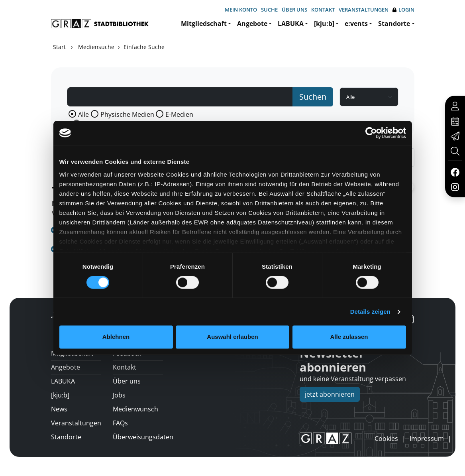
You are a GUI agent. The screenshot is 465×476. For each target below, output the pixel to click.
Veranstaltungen (364, 10)
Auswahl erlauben (232, 337)
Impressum (427, 439)
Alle (83, 114)
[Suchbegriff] (180, 97)
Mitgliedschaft (204, 24)
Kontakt (323, 10)
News (59, 409)
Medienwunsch (135, 409)
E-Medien (179, 114)
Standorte (394, 24)
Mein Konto (241, 10)
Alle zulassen (349, 337)
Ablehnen (116, 337)
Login (403, 10)
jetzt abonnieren (330, 394)
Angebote (252, 24)
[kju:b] (324, 24)
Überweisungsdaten (138, 437)
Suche (269, 10)
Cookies (386, 439)
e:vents (356, 24)
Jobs (119, 395)
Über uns (294, 10)
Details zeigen (370, 312)
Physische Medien (127, 114)
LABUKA (291, 24)
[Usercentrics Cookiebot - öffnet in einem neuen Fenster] (371, 133)
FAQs (120, 423)
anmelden (361, 438)
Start (59, 47)
